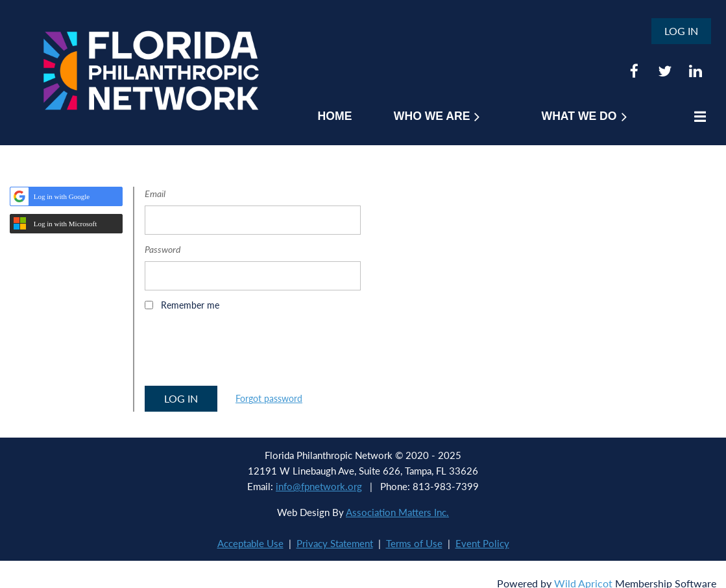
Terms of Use (414, 543)
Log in (681, 31)
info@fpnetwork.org (319, 486)
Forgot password (269, 398)
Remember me (190, 305)
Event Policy (482, 543)
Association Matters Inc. (397, 512)
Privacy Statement (335, 543)
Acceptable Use (250, 543)
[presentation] (243, 353)
